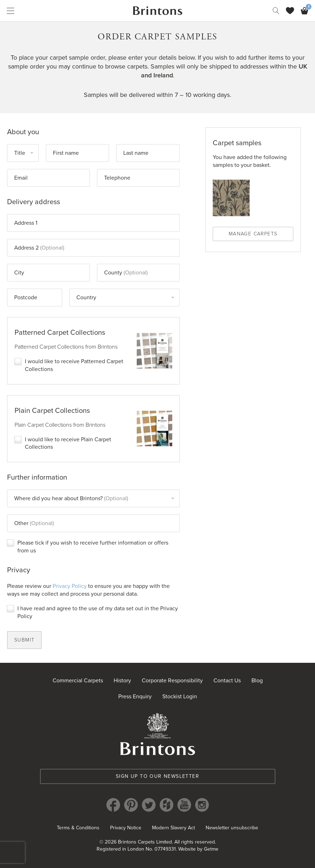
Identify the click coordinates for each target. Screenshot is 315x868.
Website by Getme (198, 850)
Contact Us (227, 682)
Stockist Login (180, 698)
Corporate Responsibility (172, 682)
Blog (257, 682)
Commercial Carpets (78, 682)
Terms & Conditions (78, 829)
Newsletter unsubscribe (232, 829)
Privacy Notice (126, 829)
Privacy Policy (70, 587)
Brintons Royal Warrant (158, 735)
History (122, 682)
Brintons (158, 11)
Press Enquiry (135, 698)
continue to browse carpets (110, 66)
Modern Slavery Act (173, 829)
